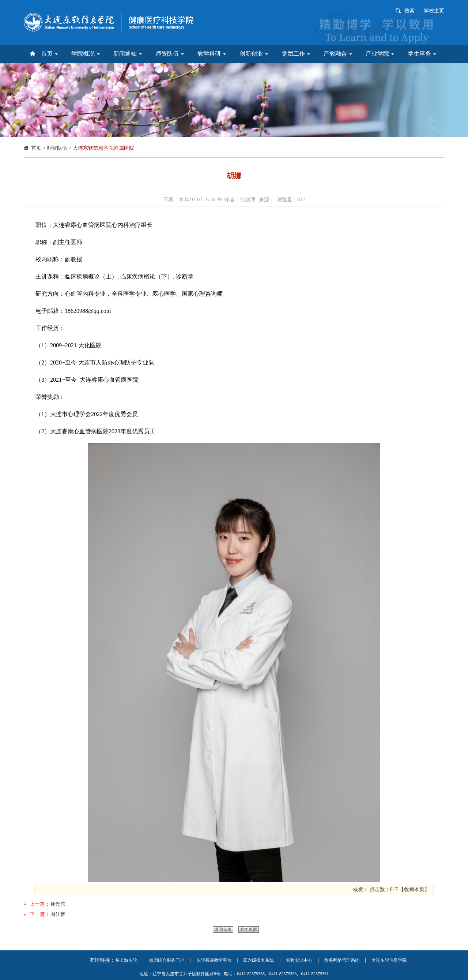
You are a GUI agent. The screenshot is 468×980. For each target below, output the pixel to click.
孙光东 (58, 904)
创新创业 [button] (254, 54)
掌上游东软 (126, 960)
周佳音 (58, 914)
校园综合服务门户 (167, 960)
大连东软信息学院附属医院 (103, 148)
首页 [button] (49, 54)
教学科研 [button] (212, 54)
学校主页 (434, 11)
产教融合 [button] (338, 54)
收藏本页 (414, 889)
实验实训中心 (299, 960)
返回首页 (223, 929)
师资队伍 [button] (170, 54)
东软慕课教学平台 (214, 960)
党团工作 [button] (296, 54)
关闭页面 (249, 929)
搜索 (409, 11)
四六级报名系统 (258, 960)
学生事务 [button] (422, 54)
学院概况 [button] (86, 54)
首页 (36, 148)
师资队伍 (57, 148)
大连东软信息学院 (389, 960)
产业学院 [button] (380, 54)
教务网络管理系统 (342, 960)
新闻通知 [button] (128, 54)
